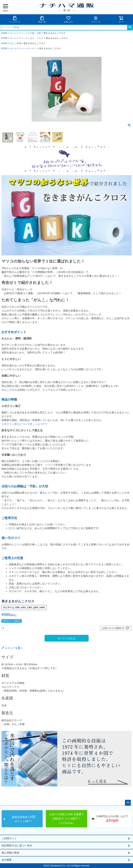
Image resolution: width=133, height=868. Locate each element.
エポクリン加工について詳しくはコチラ (25, 424)
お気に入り (68, 19)
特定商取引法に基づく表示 (17, 846)
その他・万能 (34, 33)
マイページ (96, 19)
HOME (4, 33)
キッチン (32, 48)
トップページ (15, 19)
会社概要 (7, 860)
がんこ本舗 (16, 43)
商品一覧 (42, 19)
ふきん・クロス (35, 38)
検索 (130, 27)
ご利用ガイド (9, 838)
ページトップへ (128, 803)
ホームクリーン (18, 33)
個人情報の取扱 (10, 853)
